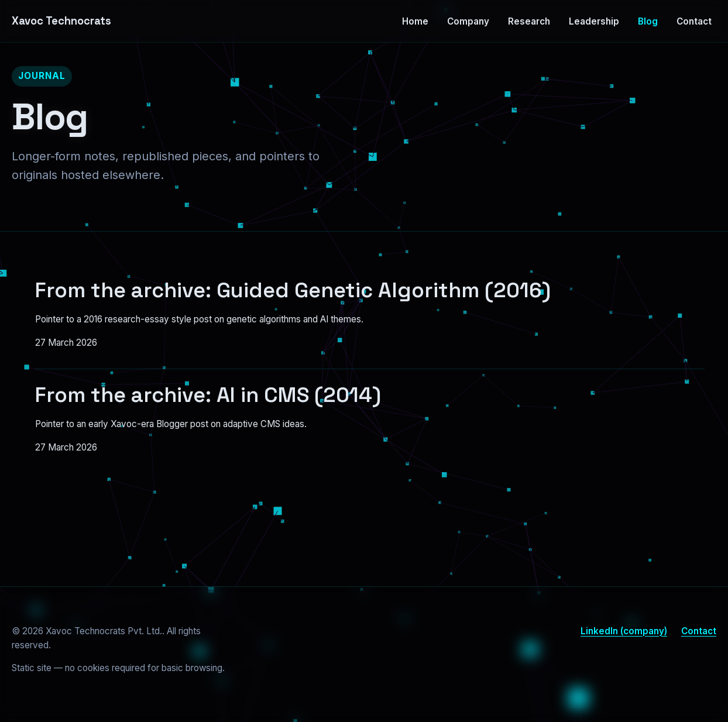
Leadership (594, 21)
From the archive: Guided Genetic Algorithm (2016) (293, 290)
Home (415, 21)
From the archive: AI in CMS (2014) (208, 395)
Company (468, 21)
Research (529, 21)
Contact (694, 21)
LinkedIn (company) (624, 631)
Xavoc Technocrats (61, 21)
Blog (648, 21)
